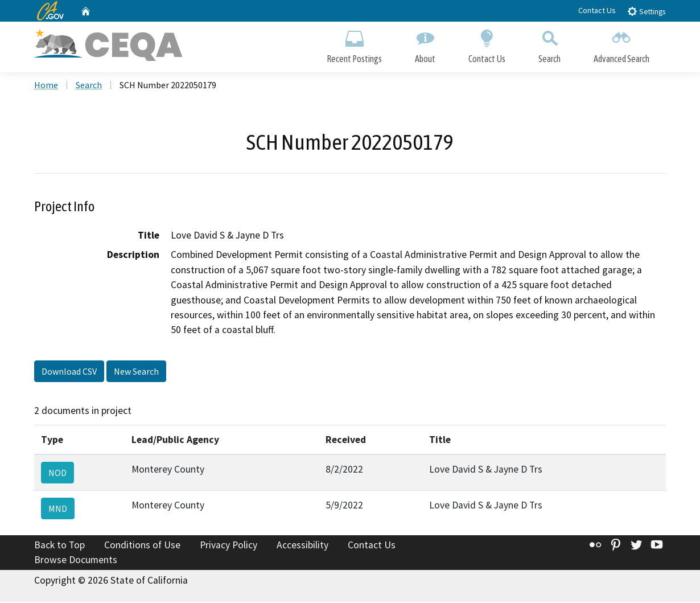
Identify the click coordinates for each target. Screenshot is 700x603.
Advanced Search (621, 44)
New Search (136, 372)
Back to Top (59, 546)
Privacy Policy (228, 546)
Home (46, 86)
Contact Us (597, 10)
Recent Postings (354, 44)
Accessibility (302, 546)
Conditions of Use (142, 546)
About (425, 44)
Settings (646, 11)
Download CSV (69, 372)
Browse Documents (76, 561)
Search (549, 44)
